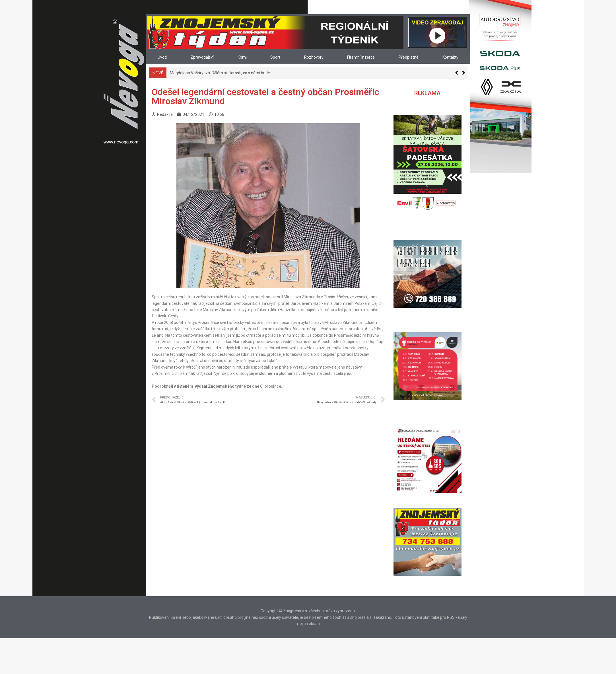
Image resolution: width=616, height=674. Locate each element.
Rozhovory (314, 57)
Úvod (162, 57)
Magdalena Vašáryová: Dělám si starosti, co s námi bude (220, 73)
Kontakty (450, 57)
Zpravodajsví (202, 57)
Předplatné (409, 57)
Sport (275, 57)
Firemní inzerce (361, 57)
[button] (464, 73)
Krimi (242, 57)
